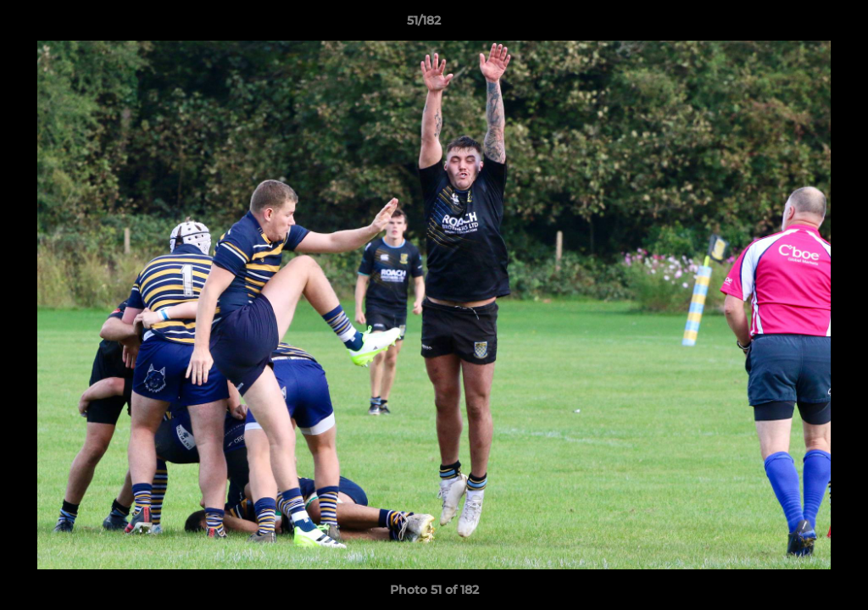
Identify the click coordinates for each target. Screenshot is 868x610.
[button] (797, 25)
